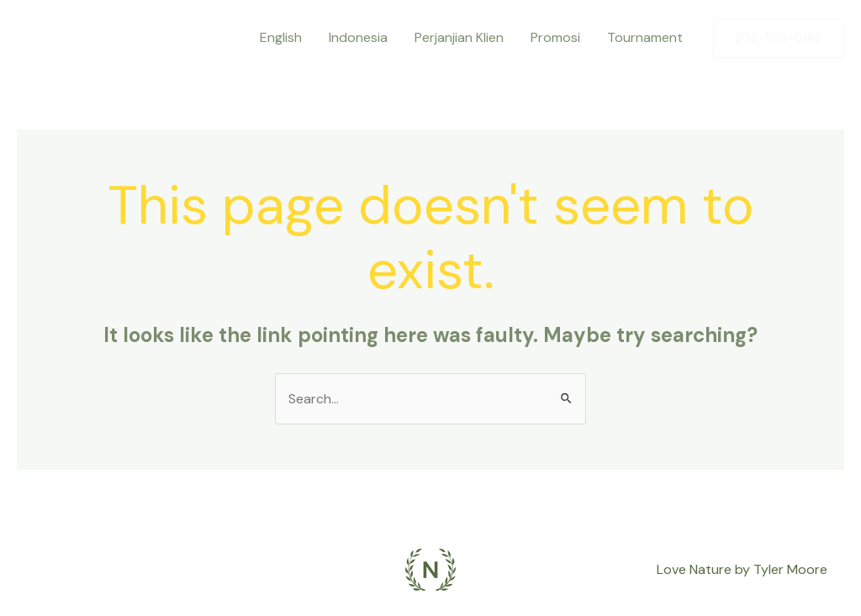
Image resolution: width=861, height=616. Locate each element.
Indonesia (358, 37)
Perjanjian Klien (459, 37)
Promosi (555, 37)
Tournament (645, 37)
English (281, 37)
